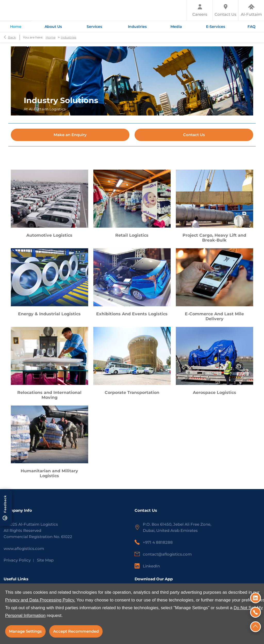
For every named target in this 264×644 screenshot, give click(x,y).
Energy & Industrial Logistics (49, 314)
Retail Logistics (132, 235)
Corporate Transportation (132, 393)
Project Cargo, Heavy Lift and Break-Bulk (214, 238)
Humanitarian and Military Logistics (49, 473)
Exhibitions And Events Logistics (132, 314)
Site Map (45, 560)
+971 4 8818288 (158, 542)
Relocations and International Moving (49, 395)
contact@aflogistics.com (167, 554)
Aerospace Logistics (214, 393)
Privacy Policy (17, 560)
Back (12, 37)
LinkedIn (151, 566)
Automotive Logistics (49, 235)
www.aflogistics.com (24, 548)
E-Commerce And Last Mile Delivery (214, 316)
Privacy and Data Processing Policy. (40, 600)
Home (51, 37)
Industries (69, 37)
